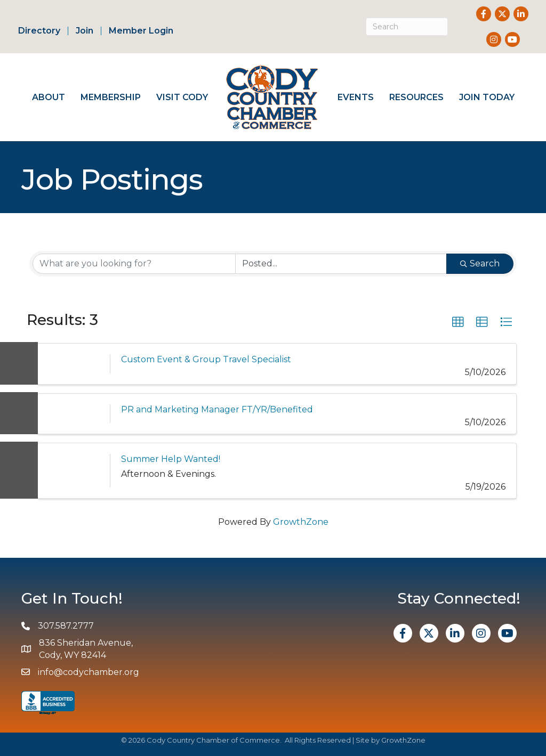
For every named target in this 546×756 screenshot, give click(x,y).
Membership (111, 97)
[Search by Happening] (341, 264)
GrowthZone (301, 522)
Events (356, 97)
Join (85, 31)
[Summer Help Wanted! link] (74, 471)
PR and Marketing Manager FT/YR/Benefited (217, 409)
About (49, 97)
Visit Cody (182, 97)
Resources (416, 97)
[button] (458, 322)
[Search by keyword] (134, 264)
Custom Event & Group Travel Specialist (206, 359)
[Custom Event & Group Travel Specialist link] (74, 364)
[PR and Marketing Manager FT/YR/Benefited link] (74, 414)
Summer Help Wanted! (171, 459)
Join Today (487, 97)
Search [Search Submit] (480, 263)
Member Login (141, 31)
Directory (39, 31)
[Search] (407, 27)
